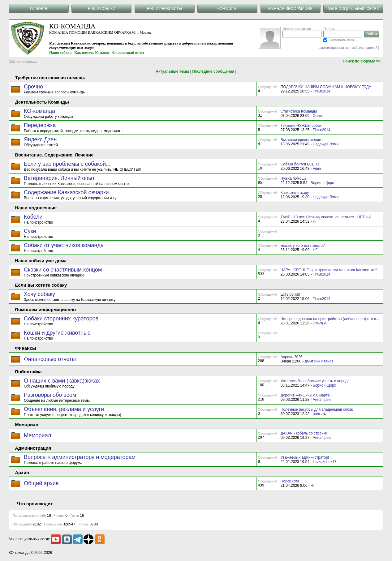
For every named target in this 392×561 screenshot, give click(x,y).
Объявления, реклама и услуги (64, 409)
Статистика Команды (299, 111)
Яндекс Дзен (40, 139)
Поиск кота (290, 481)
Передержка (40, 125)
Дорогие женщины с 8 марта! (306, 395)
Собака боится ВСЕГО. (300, 164)
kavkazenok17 (325, 462)
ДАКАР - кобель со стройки (304, 433)
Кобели (33, 217)
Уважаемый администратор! (305, 457)
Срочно (33, 87)
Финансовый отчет (128, 53)
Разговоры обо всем (50, 395)
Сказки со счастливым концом (63, 270)
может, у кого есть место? (303, 246)
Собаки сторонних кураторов (61, 319)
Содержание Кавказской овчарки (66, 192)
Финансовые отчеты (50, 359)
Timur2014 (322, 91)
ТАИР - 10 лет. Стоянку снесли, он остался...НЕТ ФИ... (327, 217)
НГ (315, 221)
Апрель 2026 (292, 357)
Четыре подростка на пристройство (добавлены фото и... (330, 319)
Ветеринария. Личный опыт (59, 178)
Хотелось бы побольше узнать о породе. (316, 381)
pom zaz (320, 414)
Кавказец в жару (295, 193)
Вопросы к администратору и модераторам (80, 457)
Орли (317, 116)
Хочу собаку (39, 294)
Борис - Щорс (322, 183)
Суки (30, 231)
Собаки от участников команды (64, 245)
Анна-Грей (322, 400)
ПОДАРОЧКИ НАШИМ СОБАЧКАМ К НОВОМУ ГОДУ (326, 87)
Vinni (317, 169)
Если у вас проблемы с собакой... (67, 164)
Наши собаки (60, 53)
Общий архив (41, 483)
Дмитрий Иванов (319, 361)
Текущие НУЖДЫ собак (301, 126)
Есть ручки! (290, 294)
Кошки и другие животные (57, 333)
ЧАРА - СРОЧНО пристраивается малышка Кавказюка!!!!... (331, 270)
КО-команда (39, 111)
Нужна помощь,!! (295, 178)
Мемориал (37, 435)
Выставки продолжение (301, 140)
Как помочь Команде (92, 53)
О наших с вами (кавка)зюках (62, 381)
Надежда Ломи (326, 144)
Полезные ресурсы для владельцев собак (317, 409)
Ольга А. (320, 323)
